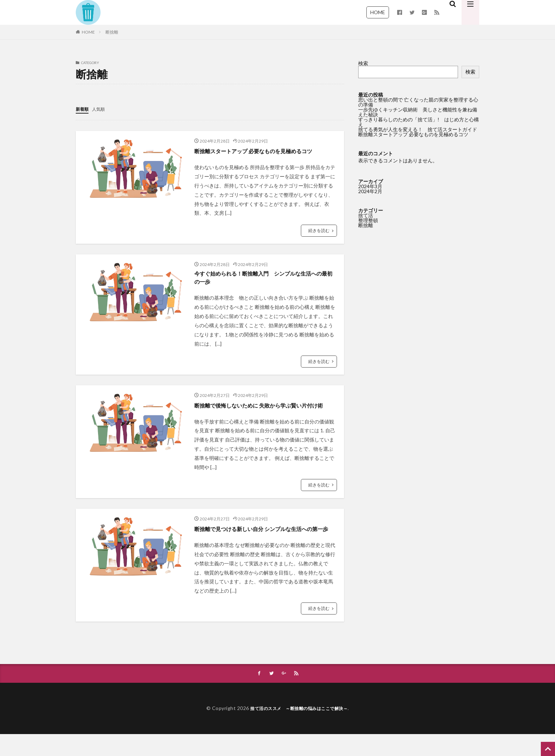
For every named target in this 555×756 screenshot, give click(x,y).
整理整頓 (368, 220)
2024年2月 (370, 191)
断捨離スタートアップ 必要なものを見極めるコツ (265, 150)
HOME (378, 12)
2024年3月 (370, 186)
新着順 (83, 109)
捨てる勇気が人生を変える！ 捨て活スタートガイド (418, 129)
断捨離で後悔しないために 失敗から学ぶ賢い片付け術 (265, 412)
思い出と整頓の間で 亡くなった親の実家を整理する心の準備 (418, 102)
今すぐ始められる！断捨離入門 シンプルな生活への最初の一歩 (264, 279)
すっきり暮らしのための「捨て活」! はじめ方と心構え (419, 122)
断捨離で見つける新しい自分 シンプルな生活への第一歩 (265, 545)
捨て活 (366, 215)
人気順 (102, 109)
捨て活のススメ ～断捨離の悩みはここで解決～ (299, 730)
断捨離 (112, 32)
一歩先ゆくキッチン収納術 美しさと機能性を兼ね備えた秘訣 (418, 112)
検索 (363, 63)
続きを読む (319, 230)
